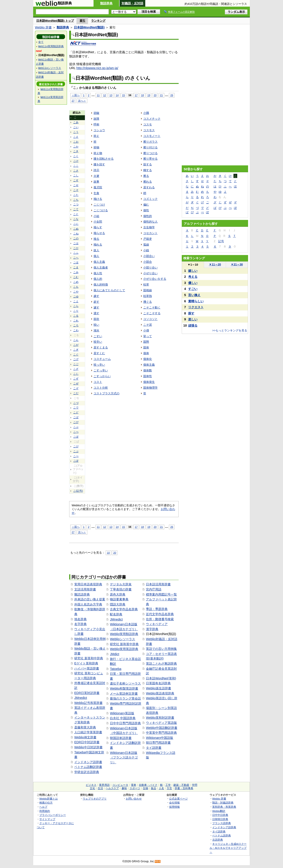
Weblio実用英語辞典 (124, 649)
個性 (146, 210)
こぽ (76, 461)
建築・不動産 (181, 785)
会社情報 (174, 803)
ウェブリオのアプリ (95, 799)
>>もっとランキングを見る (230, 330)
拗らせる (99, 233)
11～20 (215, 264)
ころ (76, 325)
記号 (221, 241)
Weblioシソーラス (122, 639)
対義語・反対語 (132, 3)
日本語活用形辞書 (158, 584)
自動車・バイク (148, 785)
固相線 (148, 290)
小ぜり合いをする (155, 279)
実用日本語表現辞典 (88, 584)
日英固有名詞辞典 (158, 683)
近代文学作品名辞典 (160, 614)
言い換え (194, 295)
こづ (76, 403)
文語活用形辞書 (85, 589)
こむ (76, 277)
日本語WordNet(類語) (89, 27)
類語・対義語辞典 (223, 803)
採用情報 (174, 807)
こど (76, 412)
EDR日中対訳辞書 (87, 742)
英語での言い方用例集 (161, 649)
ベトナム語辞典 (222, 835)
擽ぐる (148, 302)
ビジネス (91, 785)
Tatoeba (116, 669)
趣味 (124, 788)
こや (76, 292)
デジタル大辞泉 (121, 584)
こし (76, 176)
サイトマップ (47, 819)
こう (76, 132)
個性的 (148, 216)
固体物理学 (150, 388)
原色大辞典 (118, 594)
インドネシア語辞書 (88, 762)
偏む (146, 205)
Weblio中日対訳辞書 (88, 747)
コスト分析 (101, 388)
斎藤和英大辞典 (85, 727)
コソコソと (150, 319)
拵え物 (98, 153)
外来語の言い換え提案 (90, 599)
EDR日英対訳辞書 (87, 693)
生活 (100, 788)
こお (76, 142)
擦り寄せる (150, 159)
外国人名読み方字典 (88, 604)
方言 (169, 788)
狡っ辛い (99, 365)
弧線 (146, 245)
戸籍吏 (148, 239)
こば (76, 417)
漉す (96, 313)
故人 (96, 250)
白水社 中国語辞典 (123, 718)
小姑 (96, 216)
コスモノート (152, 136)
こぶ (76, 427)
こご (76, 364)
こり (76, 311)
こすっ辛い (101, 370)
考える (193, 277)
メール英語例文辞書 (124, 694)
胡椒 (96, 113)
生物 (145, 788)
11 (98, 95)
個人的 (98, 279)
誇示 (96, 170)
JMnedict (81, 698)
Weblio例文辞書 (85, 737)
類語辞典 (106, 3)
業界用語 (104, 785)
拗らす (98, 227)
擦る (146, 176)
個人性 (98, 273)
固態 (146, 342)
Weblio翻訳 (219, 811)
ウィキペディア (157, 624)
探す (191, 313)
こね (76, 234)
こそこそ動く (152, 307)
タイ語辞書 (154, 748)
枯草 (146, 285)
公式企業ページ (178, 799)
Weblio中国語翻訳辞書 (162, 728)
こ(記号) (78, 491)
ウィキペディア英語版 (161, 723)
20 (155, 95)
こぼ (76, 437)
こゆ (76, 297)
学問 (195, 785)
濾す (96, 307)
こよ (76, 301)
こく (76, 156)
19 (149, 95)
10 (108, 553)
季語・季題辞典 (157, 609)
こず (76, 379)
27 (73, 101)
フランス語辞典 (222, 823)
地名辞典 (80, 619)
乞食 (96, 193)
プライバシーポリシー (53, 815)
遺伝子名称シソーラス (125, 683)
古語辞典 (218, 840)
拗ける (98, 199)
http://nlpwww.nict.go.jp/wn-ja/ (97, 68)
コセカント (150, 233)
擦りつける (150, 153)
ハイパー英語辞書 (87, 668)
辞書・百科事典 (184, 788)
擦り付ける (150, 147)
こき (76, 151)
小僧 (146, 330)
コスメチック (152, 119)
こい (76, 127)
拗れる (98, 245)
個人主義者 (101, 268)
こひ (76, 248)
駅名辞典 (116, 614)
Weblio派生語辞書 (159, 688)
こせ (76, 185)
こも (76, 287)
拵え (96, 136)
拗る (96, 239)
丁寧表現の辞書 (121, 589)
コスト (98, 382)
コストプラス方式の (106, 393)
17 (136, 95)
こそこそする (152, 313)
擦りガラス (150, 142)
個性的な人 (150, 222)
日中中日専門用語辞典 (125, 723)
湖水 (96, 330)
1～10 (193, 265)
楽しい (193, 319)
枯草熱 (148, 296)
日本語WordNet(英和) (161, 678)
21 (162, 95)
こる (76, 316)
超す (96, 302)
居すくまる (101, 347)
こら (76, 306)
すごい (193, 289)
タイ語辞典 (219, 831)
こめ (76, 282)
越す (96, 296)
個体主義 (149, 365)
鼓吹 (96, 319)
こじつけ (99, 205)
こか (76, 147)
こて (76, 209)
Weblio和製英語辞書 (124, 688)
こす (76, 180)
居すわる (149, 187)
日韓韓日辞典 (220, 819)
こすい (98, 336)
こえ (76, 137)
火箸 (96, 176)
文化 (92, 788)
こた (76, 195)
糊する (148, 170)
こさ (76, 171)
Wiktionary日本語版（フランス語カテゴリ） (124, 757)
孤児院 (98, 187)
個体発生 (149, 382)
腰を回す (99, 164)
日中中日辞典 (220, 815)
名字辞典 (80, 624)
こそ (76, 190)
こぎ (76, 350)
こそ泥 (148, 325)
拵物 (96, 147)
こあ (76, 122)
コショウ (99, 130)
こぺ (76, 456)
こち (76, 200)
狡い (96, 325)
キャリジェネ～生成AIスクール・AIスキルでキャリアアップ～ (228, 848)
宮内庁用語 (154, 589)
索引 (82, 21)
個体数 (148, 370)
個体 (146, 353)
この (76, 238)
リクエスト (196, 307)
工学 (168, 785)
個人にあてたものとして (109, 290)
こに (76, 224)
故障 (96, 119)
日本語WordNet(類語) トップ (55, 21)
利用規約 (45, 811)
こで (76, 408)
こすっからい (102, 376)
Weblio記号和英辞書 (88, 703)
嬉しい (193, 271)
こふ (76, 253)
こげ (76, 359)
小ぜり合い (150, 273)
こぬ (76, 229)
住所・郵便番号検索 (160, 619)
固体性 (148, 376)
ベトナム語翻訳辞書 (88, 767)
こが (76, 345)
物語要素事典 (119, 599)
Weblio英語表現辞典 (160, 693)
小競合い (149, 256)
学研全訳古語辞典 (87, 772)
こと (76, 214)
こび (76, 422)
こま (76, 267)
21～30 (237, 264)
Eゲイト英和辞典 (86, 663)
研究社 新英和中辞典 (89, 658)
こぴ (76, 446)
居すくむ (99, 353)
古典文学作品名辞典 (124, 609)
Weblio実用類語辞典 (124, 634)
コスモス (149, 130)
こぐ (76, 355)
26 (172, 95)
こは (76, 243)
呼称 (96, 124)
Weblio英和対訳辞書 (160, 718)
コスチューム (102, 359)
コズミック (150, 199)
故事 (96, 182)
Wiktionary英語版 (122, 713)
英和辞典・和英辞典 (224, 807)
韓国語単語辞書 (121, 738)
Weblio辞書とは (49, 799)
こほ (76, 263)
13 (111, 95)
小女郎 (98, 222)
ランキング (98, 21)
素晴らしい (196, 301)
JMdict (115, 654)
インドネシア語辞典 (224, 827)
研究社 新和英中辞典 (124, 644)
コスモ (148, 124)
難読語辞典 (82, 594)
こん (76, 340)
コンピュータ (120, 785)
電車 (134, 785)
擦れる (148, 182)
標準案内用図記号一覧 (161, 594)
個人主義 (99, 262)
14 (117, 95)
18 (142, 95)
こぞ (76, 388)
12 (104, 95)
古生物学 (149, 227)
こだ (76, 393)
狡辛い (98, 342)
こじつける (101, 210)
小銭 (146, 250)
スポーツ (135, 788)
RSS (158, 861)
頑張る (193, 325)
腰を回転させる (104, 159)
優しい (193, 283)
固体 (146, 347)
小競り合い (150, 268)
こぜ (76, 384)
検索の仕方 (46, 803)
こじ (76, 374)
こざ (76, 369)
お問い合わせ (134, 799)
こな (76, 219)
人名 (161, 788)
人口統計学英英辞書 (88, 732)
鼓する (148, 164)
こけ (76, 161)
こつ (76, 204)
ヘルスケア (112, 788)
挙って (148, 336)
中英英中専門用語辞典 (161, 733)
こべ (76, 432)
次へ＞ (82, 101)
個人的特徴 (101, 285)
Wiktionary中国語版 (160, 738)
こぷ (76, 451)
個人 (96, 256)
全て (41, 42)
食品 (153, 788)
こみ (76, 272)
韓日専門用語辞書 (158, 743)
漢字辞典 (152, 629)
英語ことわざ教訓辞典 (161, 664)
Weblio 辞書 (43, 27)
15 (123, 95)
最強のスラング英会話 (125, 698)
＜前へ (76, 95)
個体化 (148, 359)
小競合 (148, 262)
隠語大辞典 (118, 604)
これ (76, 321)
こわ (76, 330)
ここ (76, 166)
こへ (76, 258)
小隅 (146, 113)
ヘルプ (43, 807)
